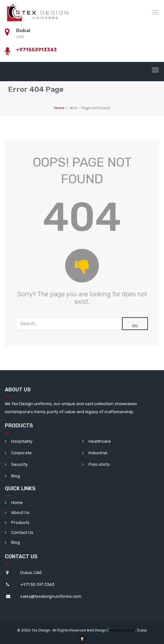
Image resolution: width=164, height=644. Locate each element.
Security (19, 464)
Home (17, 503)
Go (135, 326)
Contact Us (22, 532)
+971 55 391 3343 (37, 584)
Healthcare (100, 441)
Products (20, 522)
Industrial (98, 453)
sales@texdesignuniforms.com (51, 596)
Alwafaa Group (122, 630)
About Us (20, 513)
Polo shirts (99, 464)
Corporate (22, 453)
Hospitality (22, 441)
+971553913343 (36, 50)
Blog (16, 476)
